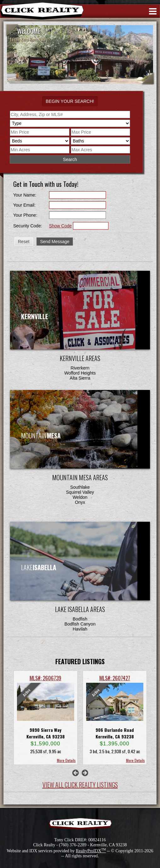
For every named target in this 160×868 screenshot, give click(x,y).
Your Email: (24, 205)
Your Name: (25, 195)
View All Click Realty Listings (80, 785)
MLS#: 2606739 (45, 678)
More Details (66, 760)
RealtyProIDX (91, 851)
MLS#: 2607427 (115, 678)
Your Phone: (25, 215)
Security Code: (28, 226)
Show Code (60, 226)
